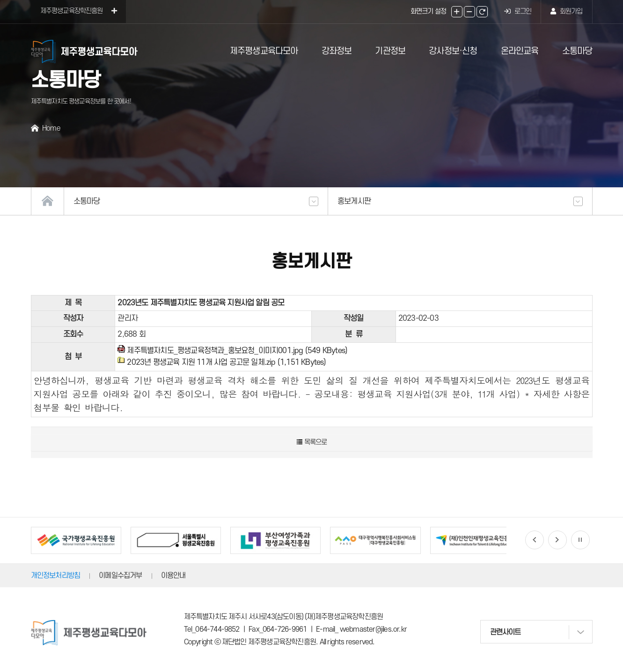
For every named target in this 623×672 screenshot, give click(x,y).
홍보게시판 (460, 201)
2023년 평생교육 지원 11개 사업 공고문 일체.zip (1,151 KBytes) (226, 362)
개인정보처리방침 (56, 576)
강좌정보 (337, 52)
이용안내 (173, 576)
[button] (535, 540)
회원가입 (566, 11)
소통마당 (577, 52)
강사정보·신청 (453, 52)
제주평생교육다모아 (264, 52)
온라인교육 (520, 52)
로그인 (518, 11)
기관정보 (390, 52)
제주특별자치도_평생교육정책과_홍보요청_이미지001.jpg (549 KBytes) (237, 351)
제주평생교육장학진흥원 (79, 11)
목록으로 (312, 442)
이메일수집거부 (120, 576)
